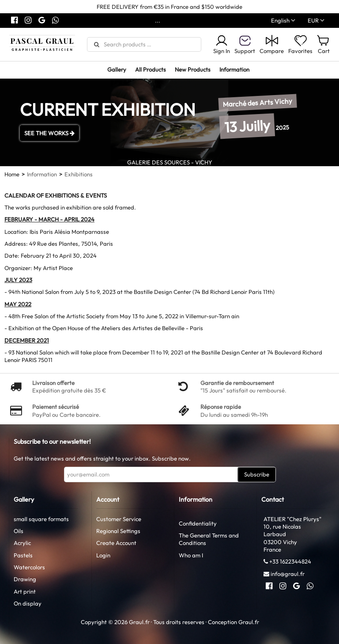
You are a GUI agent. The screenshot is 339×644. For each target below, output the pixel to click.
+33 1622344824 (290, 561)
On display (28, 603)
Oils (19, 531)
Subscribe (257, 474)
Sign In (222, 44)
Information (234, 69)
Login (103, 555)
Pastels (23, 555)
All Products (151, 69)
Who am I (191, 555)
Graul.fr (249, 622)
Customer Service (119, 519)
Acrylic (22, 543)
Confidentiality (198, 523)
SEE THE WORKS (49, 133)
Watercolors (29, 567)
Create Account (116, 543)
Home (12, 174)
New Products (193, 69)
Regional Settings (118, 531)
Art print (25, 591)
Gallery (117, 69)
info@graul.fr (288, 574)
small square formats (41, 519)
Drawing (25, 579)
